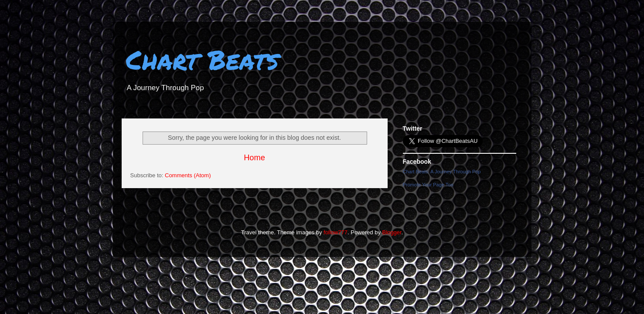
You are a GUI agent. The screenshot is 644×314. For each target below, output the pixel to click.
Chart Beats (202, 59)
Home (254, 158)
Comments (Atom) (188, 175)
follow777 (336, 232)
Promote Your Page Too (428, 185)
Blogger (392, 232)
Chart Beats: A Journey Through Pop (442, 172)
